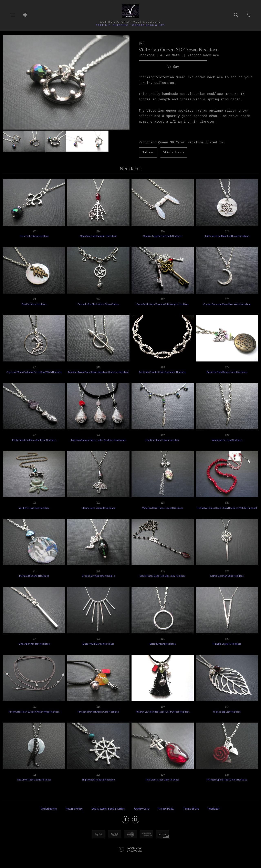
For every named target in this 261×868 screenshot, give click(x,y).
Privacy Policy (166, 809)
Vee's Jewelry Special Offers (108, 809)
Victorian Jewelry (174, 152)
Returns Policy (74, 809)
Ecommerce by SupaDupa (134, 849)
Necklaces (148, 152)
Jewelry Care (141, 809)
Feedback (214, 809)
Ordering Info (49, 809)
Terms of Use (191, 809)
